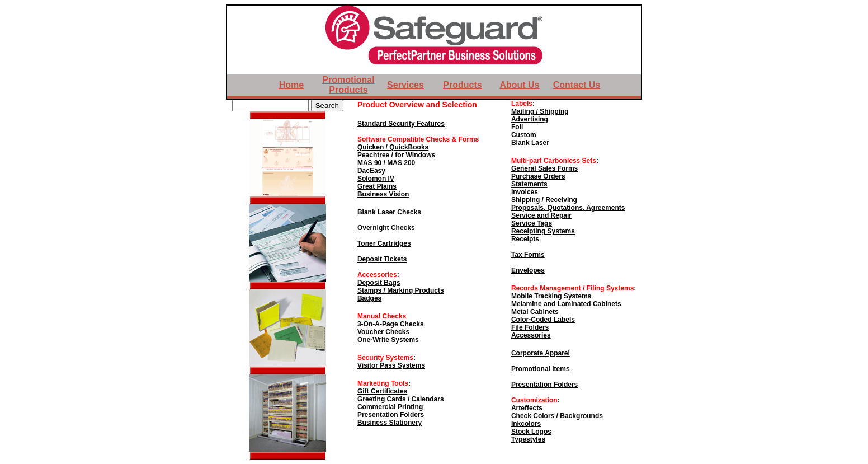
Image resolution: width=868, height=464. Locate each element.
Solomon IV (376, 179)
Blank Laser (530, 143)
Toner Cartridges (384, 243)
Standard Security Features (401, 124)
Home (291, 85)
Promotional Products (348, 85)
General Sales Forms (544, 168)
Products (462, 85)
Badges (369, 298)
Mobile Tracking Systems (551, 296)
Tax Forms (528, 255)
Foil (517, 127)
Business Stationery (390, 423)
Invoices (525, 192)
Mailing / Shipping (540, 111)
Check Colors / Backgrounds (557, 416)
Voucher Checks (383, 332)
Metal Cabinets (535, 312)
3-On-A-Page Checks (391, 324)
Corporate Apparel (541, 353)
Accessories (531, 335)
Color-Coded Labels (543, 320)
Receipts (525, 239)
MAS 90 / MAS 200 (386, 163)
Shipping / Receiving (544, 200)
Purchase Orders (538, 176)
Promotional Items (541, 369)
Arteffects (527, 408)
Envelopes (528, 270)
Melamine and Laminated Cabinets (566, 304)
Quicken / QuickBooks (393, 147)
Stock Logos (531, 432)
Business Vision (383, 194)
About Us (519, 85)
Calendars (428, 399)
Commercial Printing (390, 407)
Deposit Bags (379, 283)
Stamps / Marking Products (401, 290)
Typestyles (528, 439)
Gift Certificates (382, 391)
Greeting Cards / (383, 399)
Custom (524, 135)
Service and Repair (541, 215)
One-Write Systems (388, 340)
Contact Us (577, 85)
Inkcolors (526, 424)
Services (405, 85)
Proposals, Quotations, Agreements (568, 208)
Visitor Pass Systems (391, 365)
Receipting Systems (543, 231)
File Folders (530, 327)
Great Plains (377, 186)
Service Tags (532, 223)
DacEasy (371, 171)
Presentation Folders (391, 415)
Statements (529, 184)
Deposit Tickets (382, 259)
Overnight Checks (386, 228)
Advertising (530, 119)
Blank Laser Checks (389, 212)
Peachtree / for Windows (396, 155)
